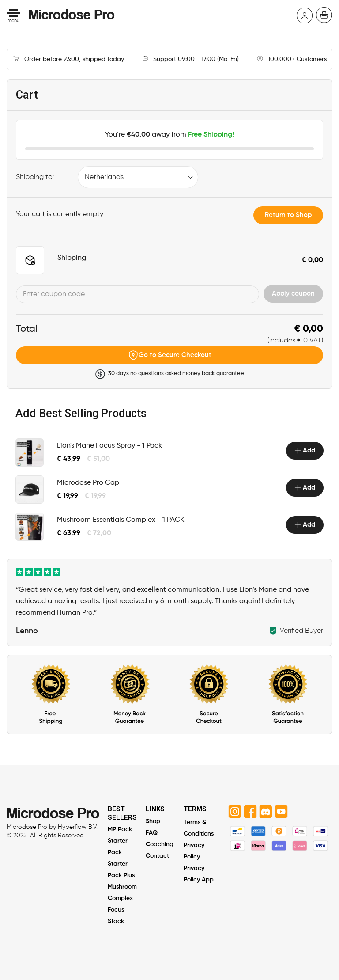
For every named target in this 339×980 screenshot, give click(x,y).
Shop (153, 822)
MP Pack (120, 830)
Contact (157, 856)
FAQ (152, 833)
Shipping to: (35, 177)
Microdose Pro (72, 14)
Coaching (160, 845)
